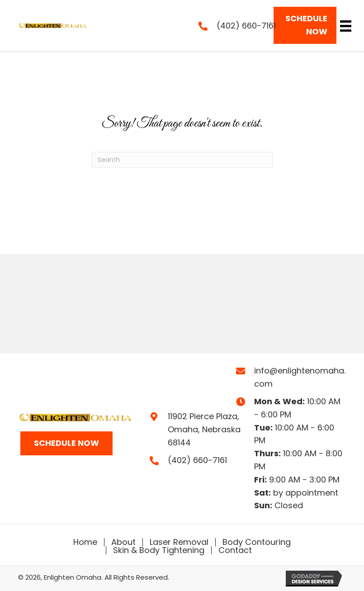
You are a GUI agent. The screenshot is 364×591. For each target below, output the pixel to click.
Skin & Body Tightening (159, 550)
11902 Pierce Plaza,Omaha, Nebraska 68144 (204, 429)
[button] (305, 25)
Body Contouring (257, 542)
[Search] (182, 160)
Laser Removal (179, 542)
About (123, 542)
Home (85, 542)
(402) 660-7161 (246, 26)
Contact (235, 550)
